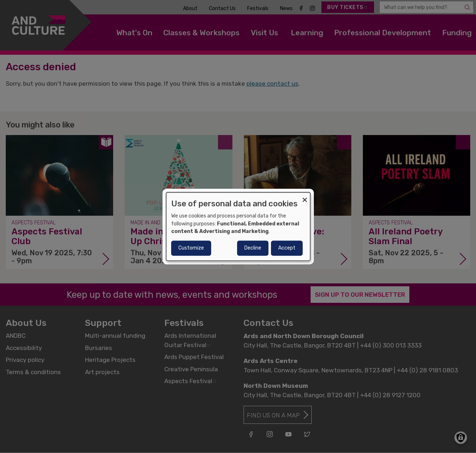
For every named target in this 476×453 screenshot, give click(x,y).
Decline (253, 248)
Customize (191, 248)
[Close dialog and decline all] (305, 197)
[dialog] (238, 226)
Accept (287, 248)
